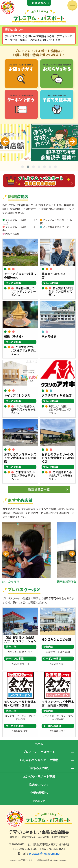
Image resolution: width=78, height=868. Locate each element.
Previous (5, 142)
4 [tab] (39, 167)
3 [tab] (34, 167)
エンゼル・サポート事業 (39, 777)
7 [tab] (55, 167)
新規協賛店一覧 (39, 489)
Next (73, 142)
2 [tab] (28, 167)
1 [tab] (23, 167)
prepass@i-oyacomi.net (45, 854)
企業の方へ (39, 3)
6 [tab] (50, 167)
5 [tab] (44, 167)
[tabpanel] (39, 142)
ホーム (39, 744)
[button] (6, 554)
